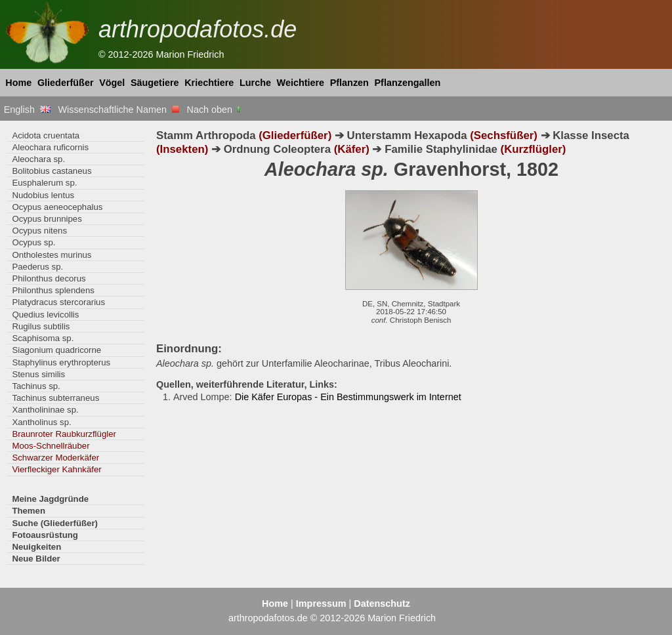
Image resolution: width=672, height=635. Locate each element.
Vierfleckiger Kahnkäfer (56, 469)
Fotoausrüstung (45, 535)
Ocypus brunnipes (47, 219)
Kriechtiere (209, 83)
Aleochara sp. (38, 159)
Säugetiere (155, 83)
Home (18, 83)
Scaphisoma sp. (43, 338)
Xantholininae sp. (45, 410)
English (27, 110)
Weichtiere (301, 83)
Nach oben (215, 110)
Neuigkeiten (36, 547)
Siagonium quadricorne (56, 350)
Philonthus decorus (49, 278)
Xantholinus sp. (41, 422)
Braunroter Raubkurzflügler (64, 434)
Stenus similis (38, 374)
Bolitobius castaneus (52, 171)
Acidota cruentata (46, 135)
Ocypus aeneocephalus (57, 207)
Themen (29, 511)
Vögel (112, 83)
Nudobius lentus (43, 195)
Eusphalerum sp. (44, 183)
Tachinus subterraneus (55, 398)
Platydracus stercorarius (58, 302)
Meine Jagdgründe (50, 499)
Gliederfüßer (66, 83)
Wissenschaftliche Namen (118, 110)
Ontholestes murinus (52, 255)
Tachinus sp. (36, 386)
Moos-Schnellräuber (51, 446)
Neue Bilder (36, 559)
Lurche (255, 83)
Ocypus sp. (33, 242)
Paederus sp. (37, 267)
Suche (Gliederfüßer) (55, 523)
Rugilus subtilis (41, 326)
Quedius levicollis (45, 315)
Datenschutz (382, 604)
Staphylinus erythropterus (61, 362)
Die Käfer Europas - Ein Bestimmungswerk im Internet (348, 397)
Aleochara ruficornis (50, 147)
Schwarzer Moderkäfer (55, 458)
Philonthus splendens (53, 290)
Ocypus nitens (39, 231)
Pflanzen (349, 83)
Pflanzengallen (408, 83)
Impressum (321, 604)
